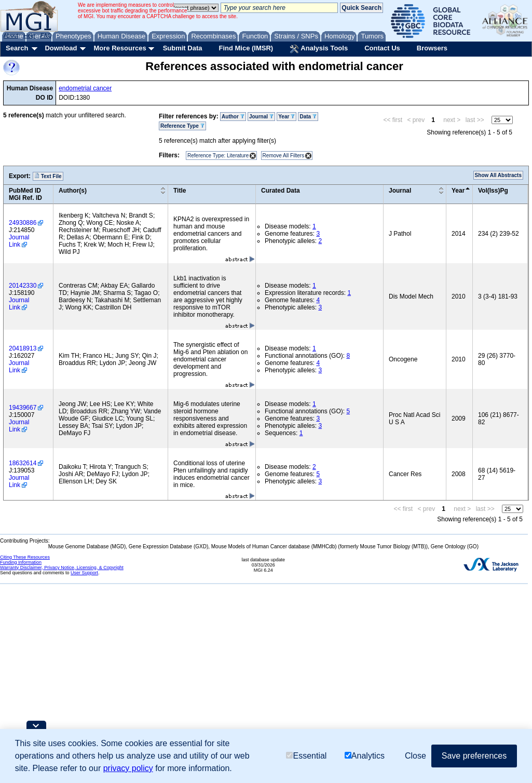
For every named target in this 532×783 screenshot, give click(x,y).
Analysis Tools (319, 49)
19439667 (23, 408)
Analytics (365, 756)
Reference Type (182, 126)
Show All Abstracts (498, 175)
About (11, 35)
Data (308, 117)
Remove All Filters (284, 156)
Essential (306, 756)
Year (287, 117)
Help (29, 35)
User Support (84, 573)
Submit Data (183, 48)
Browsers (432, 48)
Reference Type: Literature (218, 156)
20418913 (23, 348)
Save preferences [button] (474, 756)
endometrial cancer (85, 88)
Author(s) (73, 191)
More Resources (120, 48)
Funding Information (21, 562)
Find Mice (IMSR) (246, 48)
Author (233, 117)
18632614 (23, 463)
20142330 (23, 286)
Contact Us (382, 48)
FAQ (46, 35)
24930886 (23, 223)
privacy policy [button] (128, 768)
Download (61, 48)
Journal (261, 117)
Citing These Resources (25, 557)
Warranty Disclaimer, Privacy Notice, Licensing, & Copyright (62, 568)
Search (17, 48)
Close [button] (415, 756)
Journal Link (19, 241)
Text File (48, 176)
